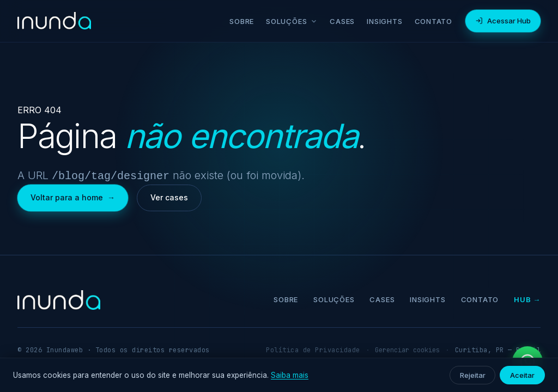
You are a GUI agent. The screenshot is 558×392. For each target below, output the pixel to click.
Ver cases (169, 196)
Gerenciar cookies (407, 349)
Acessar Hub (503, 21)
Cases (342, 21)
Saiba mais (290, 375)
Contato (433, 21)
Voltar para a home (73, 197)
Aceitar (522, 375)
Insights (384, 21)
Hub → (527, 298)
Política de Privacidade (313, 349)
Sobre (242, 21)
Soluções (292, 21)
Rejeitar (472, 375)
